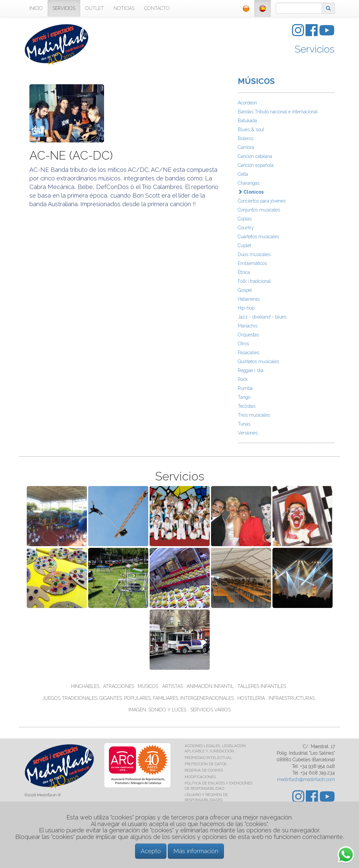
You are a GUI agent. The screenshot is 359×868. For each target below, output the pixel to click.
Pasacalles (249, 353)
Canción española (256, 165)
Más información (196, 851)
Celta (243, 174)
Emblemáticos (252, 263)
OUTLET (94, 8)
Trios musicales (254, 415)
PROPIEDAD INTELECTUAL (208, 758)
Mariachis (248, 326)
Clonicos (251, 192)
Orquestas (248, 335)
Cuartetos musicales (258, 237)
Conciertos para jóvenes (262, 201)
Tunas (244, 424)
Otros (243, 344)
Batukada (247, 121)
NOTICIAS (124, 8)
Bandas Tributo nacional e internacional (278, 112)
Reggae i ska (251, 370)
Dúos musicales (254, 254)
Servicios (315, 49)
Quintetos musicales (258, 361)
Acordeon (247, 103)
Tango (244, 397)
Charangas (249, 183)
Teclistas (247, 406)
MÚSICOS (256, 81)
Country (246, 228)
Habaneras (249, 299)
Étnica (244, 272)
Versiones (248, 433)
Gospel (245, 290)
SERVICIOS (64, 8)
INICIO (36, 8)
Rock (243, 379)
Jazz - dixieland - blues (262, 317)
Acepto (151, 851)
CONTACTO (157, 8)
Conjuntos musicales (259, 210)
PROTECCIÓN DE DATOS (206, 764)
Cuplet (244, 245)
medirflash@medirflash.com (306, 779)
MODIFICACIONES (200, 777)
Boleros (246, 138)
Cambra (246, 147)
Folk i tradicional (254, 281)
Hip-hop (246, 308)
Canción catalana (255, 156)
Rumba (245, 388)
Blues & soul (251, 130)
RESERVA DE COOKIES (204, 770)
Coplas (245, 219)
